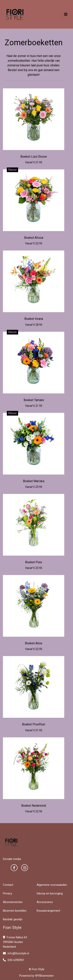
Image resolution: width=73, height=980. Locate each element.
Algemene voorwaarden (52, 885)
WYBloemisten (44, 976)
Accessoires (45, 902)
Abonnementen (13, 902)
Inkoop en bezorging (50, 893)
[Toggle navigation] (66, 14)
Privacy (7, 893)
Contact (8, 885)
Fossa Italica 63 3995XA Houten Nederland (15, 942)
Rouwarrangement (48, 911)
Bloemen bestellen (15, 911)
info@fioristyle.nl (16, 953)
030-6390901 (14, 960)
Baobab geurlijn (13, 919)
